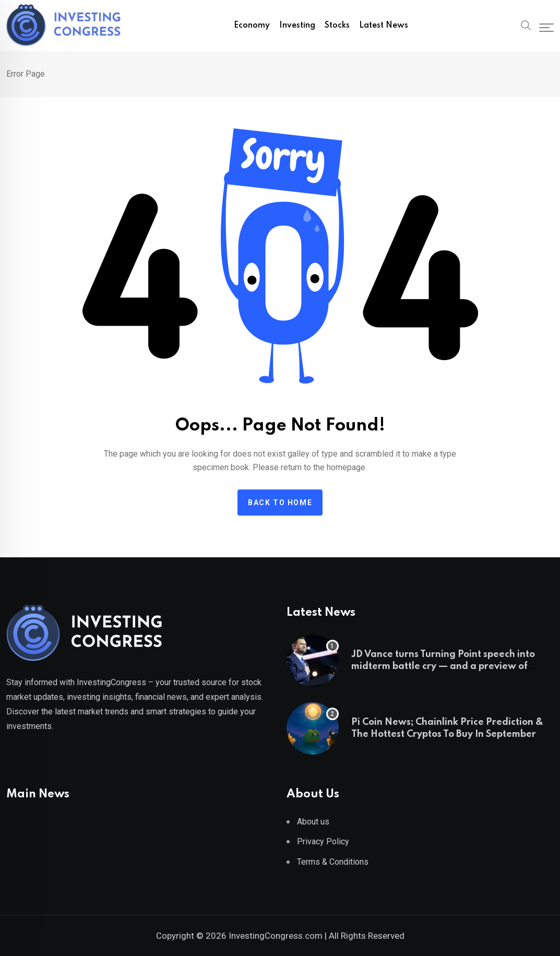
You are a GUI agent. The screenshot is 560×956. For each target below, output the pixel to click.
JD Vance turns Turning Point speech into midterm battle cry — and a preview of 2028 (443, 666)
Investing (297, 26)
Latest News (384, 26)
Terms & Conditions (333, 862)
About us (313, 822)
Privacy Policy (323, 841)
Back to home (280, 503)
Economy (252, 26)
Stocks (337, 26)
